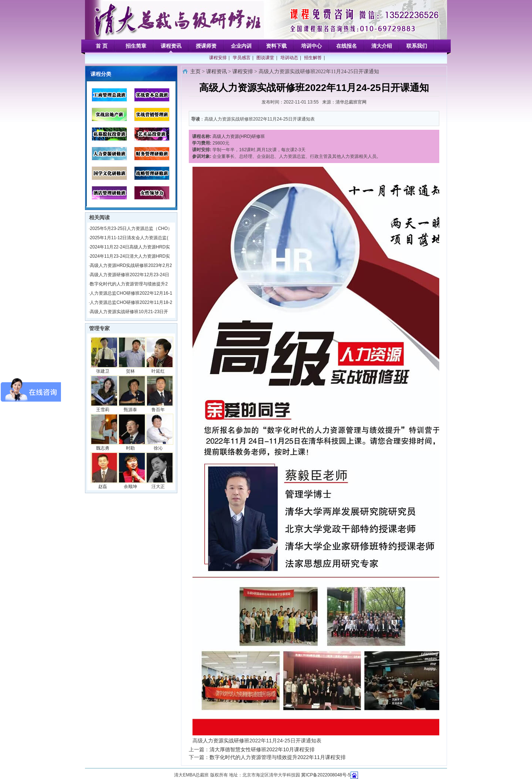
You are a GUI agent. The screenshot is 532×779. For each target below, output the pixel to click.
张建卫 (103, 371)
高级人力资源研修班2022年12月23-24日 (129, 275)
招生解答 (313, 58)
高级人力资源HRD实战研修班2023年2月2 (131, 265)
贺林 (130, 371)
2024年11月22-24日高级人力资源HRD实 (130, 247)
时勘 (130, 448)
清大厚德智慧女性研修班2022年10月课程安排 (262, 749)
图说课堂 (265, 58)
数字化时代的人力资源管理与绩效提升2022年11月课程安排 (278, 757)
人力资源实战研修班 (226, 741)
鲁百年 (158, 410)
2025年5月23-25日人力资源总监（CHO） (131, 228)
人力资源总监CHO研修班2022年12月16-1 (131, 293)
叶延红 (158, 371)
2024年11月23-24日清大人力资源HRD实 (130, 256)
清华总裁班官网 (351, 102)
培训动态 (289, 58)
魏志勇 (103, 448)
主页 (195, 72)
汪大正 (158, 487)
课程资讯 (216, 72)
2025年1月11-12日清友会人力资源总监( (129, 238)
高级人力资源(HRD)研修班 (239, 136)
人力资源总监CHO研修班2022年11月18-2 (131, 302)
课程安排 (218, 58)
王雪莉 (103, 410)
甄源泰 (130, 410)
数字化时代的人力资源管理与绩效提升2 (129, 284)
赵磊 (103, 487)
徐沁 (158, 448)
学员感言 (242, 58)
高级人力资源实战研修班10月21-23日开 (129, 312)
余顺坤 (130, 487)
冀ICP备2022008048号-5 (326, 775)
